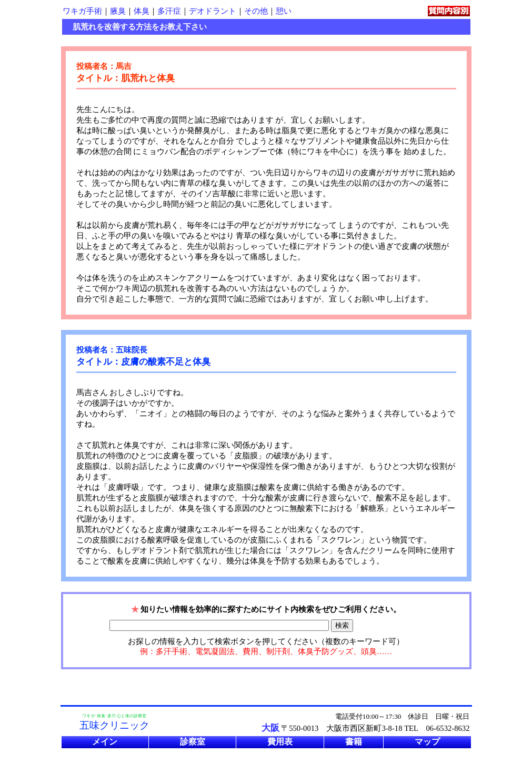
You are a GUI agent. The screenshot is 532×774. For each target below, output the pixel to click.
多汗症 (169, 11)
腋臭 (118, 11)
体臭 (142, 11)
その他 (256, 11)
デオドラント (213, 11)
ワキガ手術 (82, 11)
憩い (284, 11)
